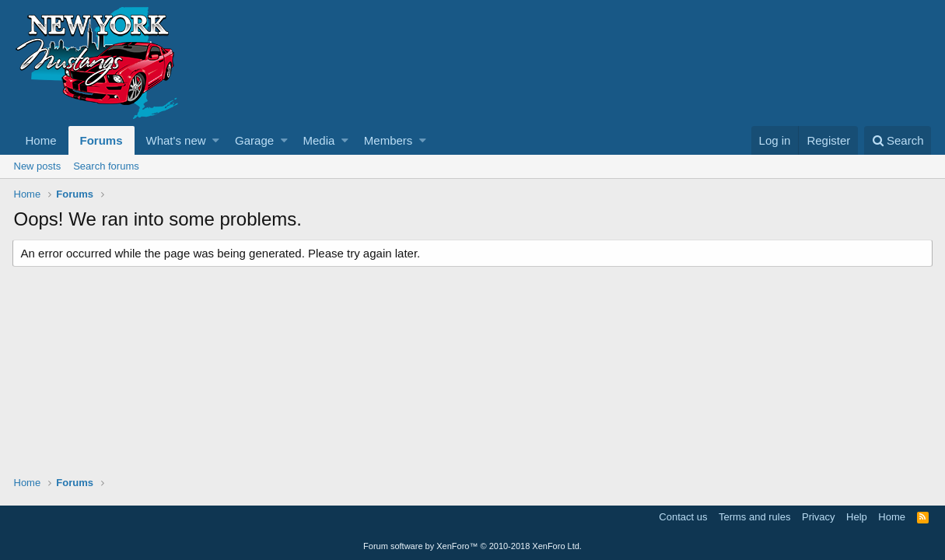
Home (41, 140)
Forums (101, 140)
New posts (38, 166)
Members (388, 140)
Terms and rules (754, 517)
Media (319, 140)
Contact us (683, 517)
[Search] (898, 140)
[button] (216, 140)
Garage (254, 140)
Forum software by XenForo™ (472, 546)
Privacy (819, 517)
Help (857, 517)
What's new (176, 140)
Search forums (106, 166)
